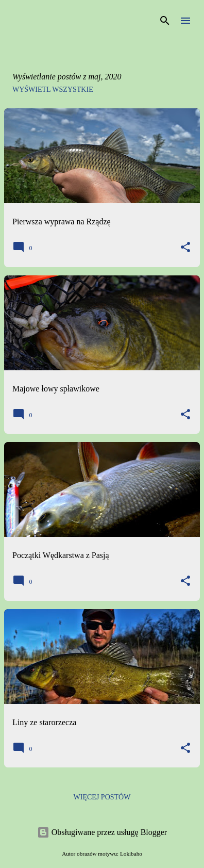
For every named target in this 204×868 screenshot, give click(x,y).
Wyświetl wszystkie (53, 89)
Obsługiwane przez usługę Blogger (102, 832)
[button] (185, 248)
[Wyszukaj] (165, 21)
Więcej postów (102, 797)
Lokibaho (131, 854)
